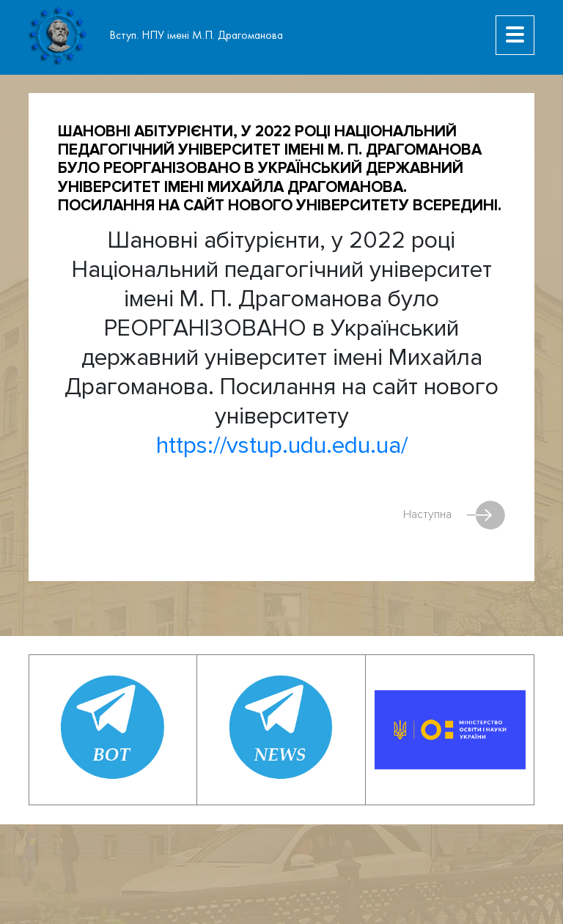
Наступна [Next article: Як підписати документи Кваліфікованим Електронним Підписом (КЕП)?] (454, 515)
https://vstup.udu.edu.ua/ (282, 446)
